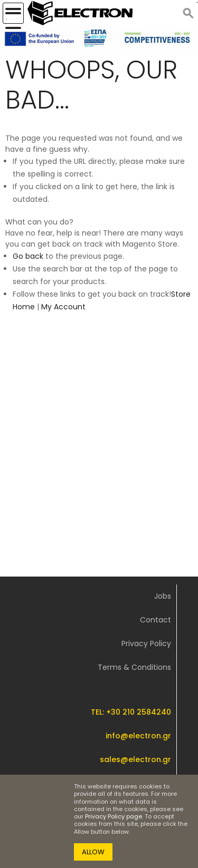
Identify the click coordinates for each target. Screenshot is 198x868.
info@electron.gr (138, 736)
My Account (63, 307)
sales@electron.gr (135, 759)
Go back (28, 256)
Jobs (163, 596)
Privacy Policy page (114, 816)
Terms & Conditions (134, 667)
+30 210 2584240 (139, 712)
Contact (155, 620)
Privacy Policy (146, 643)
